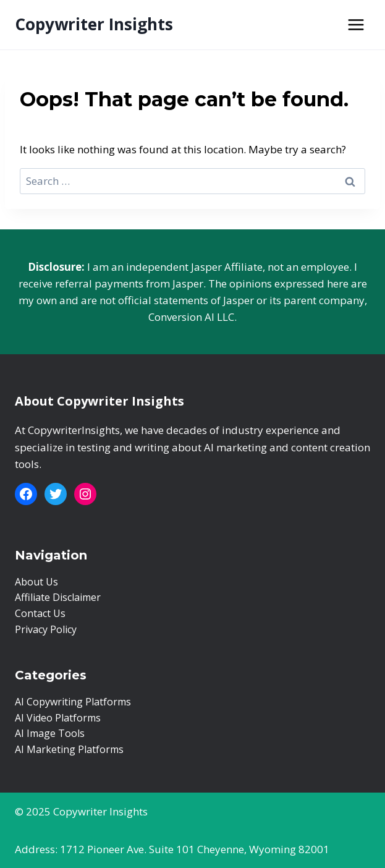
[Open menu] (356, 24)
